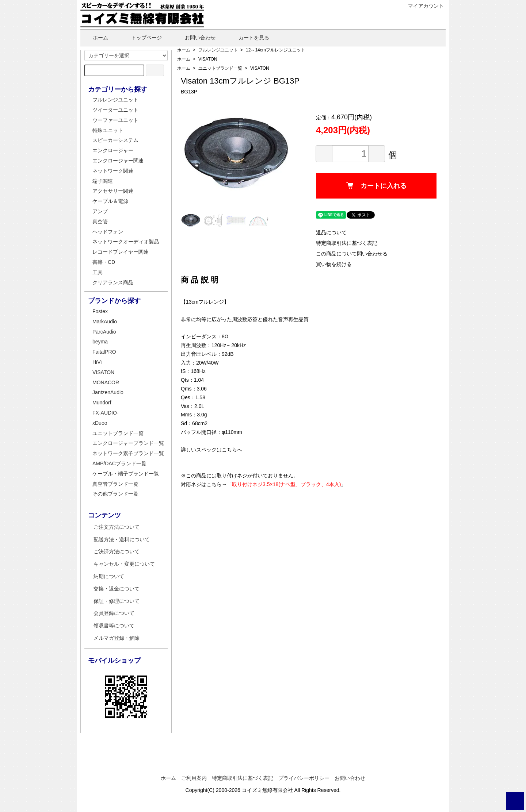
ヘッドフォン (108, 232)
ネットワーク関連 (113, 171)
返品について (331, 232)
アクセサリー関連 (113, 191)
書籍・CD (104, 262)
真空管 (100, 222)
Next (279, 153)
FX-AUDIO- (106, 413)
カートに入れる (376, 186)
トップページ (141, 38)
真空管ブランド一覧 (115, 484)
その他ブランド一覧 (115, 494)
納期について (109, 576)
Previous (192, 153)
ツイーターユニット (115, 110)
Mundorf (102, 403)
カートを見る (249, 38)
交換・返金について (117, 589)
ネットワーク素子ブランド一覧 (128, 453)
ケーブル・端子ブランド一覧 (126, 474)
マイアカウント (422, 6)
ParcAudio (104, 332)
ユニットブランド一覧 (220, 68)
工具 (98, 272)
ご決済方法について (117, 551)
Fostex (100, 311)
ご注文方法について (117, 527)
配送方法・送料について (122, 539)
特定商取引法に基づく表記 (347, 243)
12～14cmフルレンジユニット (276, 50)
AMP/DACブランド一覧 (119, 463)
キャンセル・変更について (124, 564)
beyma (100, 342)
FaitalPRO (104, 352)
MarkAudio (105, 322)
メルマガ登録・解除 (117, 638)
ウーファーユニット (115, 120)
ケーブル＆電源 (110, 201)
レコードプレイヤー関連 (121, 252)
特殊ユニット (108, 130)
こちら (229, 450)
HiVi (97, 362)
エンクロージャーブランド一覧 (128, 443)
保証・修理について (117, 601)
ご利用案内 (194, 778)
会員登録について (114, 613)
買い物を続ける (334, 264)
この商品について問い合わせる (352, 254)
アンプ (100, 211)
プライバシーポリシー (304, 778)
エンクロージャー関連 (118, 161)
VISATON (208, 59)
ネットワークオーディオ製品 (126, 242)
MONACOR (106, 382)
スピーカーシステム (115, 140)
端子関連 (103, 181)
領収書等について (114, 626)
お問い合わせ (195, 38)
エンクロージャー (113, 150)
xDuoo (100, 423)
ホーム (95, 38)
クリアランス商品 (113, 282)
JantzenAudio (108, 392)
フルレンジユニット (218, 50)
